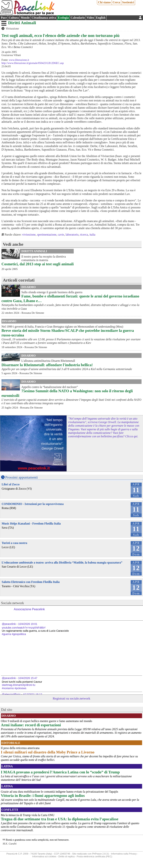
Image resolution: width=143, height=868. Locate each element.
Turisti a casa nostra (14, 543)
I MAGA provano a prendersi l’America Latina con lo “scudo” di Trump (60, 772)
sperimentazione (47, 235)
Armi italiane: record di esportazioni (31, 725)
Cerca (116, 2)
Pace (4, 18)
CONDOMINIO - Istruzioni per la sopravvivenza (33, 504)
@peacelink (9, 624)
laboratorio (72, 235)
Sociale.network (13, 603)
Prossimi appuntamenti (22, 477)
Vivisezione (12, 29)
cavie (61, 235)
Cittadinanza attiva (44, 18)
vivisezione (29, 235)
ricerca (84, 235)
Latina (7, 766)
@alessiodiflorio (11, 694)
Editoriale (11, 743)
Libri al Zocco (11, 484)
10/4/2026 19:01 (28, 624)
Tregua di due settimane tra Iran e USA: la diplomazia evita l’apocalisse (60, 819)
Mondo (25, 18)
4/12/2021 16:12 (33, 694)
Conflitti (10, 810)
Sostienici (128, 2)
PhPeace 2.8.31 (101, 854)
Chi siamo (104, 2)
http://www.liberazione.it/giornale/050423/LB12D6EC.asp (33, 63)
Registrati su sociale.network (71, 698)
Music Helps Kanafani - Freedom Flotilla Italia (31, 524)
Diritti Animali (22, 23)
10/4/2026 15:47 (28, 678)
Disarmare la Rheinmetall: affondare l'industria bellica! (47, 365)
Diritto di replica (67, 856)
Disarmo (28, 287)
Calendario (78, 18)
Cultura (14, 18)
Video (90, 18)
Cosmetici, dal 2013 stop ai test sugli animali (38, 264)
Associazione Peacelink (29, 609)
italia (92, 235)
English (101, 18)
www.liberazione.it (19, 60)
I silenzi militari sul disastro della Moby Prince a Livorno (48, 752)
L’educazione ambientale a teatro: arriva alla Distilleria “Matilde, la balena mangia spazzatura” (62, 563)
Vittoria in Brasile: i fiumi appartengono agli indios (43, 795)
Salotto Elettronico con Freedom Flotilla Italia (31, 582)
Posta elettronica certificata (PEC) (94, 856)
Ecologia (63, 18)
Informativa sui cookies (44, 856)
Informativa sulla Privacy (124, 854)
